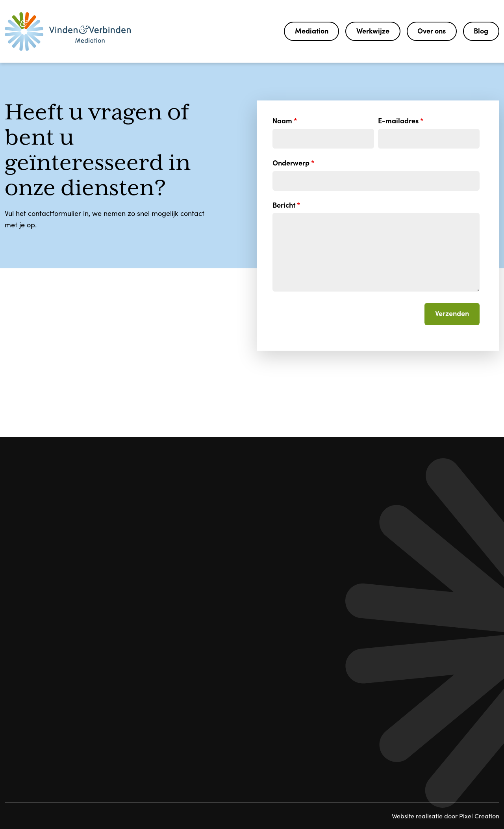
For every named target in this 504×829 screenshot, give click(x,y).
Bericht (286, 205)
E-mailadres (401, 121)
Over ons (432, 31)
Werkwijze (373, 31)
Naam (285, 121)
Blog (481, 31)
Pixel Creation (479, 816)
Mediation (312, 31)
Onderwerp (293, 163)
